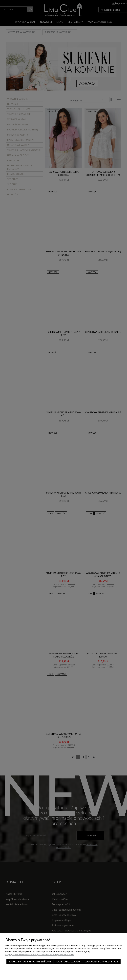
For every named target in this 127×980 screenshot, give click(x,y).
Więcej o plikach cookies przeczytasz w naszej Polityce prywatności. (40, 954)
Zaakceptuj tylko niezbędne (30, 961)
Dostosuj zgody (68, 961)
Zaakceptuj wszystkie (102, 961)
